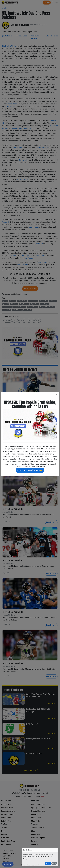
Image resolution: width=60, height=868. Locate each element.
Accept (48, 863)
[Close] (56, 850)
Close (54, 863)
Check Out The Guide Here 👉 (30, 470)
